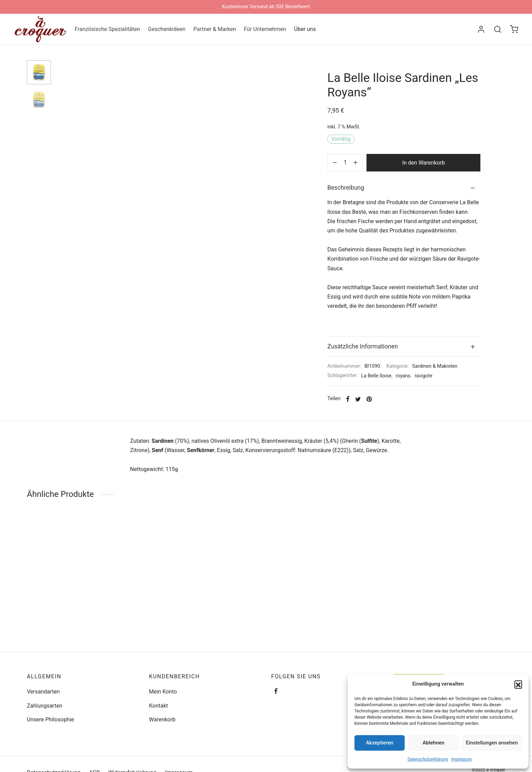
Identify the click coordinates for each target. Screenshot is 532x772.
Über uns (305, 29)
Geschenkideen (167, 29)
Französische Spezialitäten (107, 29)
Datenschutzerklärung (428, 759)
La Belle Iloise (376, 376)
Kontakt (158, 706)
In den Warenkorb (424, 163)
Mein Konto (163, 692)
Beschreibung (346, 188)
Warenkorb (162, 719)
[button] (518, 684)
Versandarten (43, 692)
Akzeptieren (380, 743)
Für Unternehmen (265, 29)
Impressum (461, 759)
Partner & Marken (215, 29)
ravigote (423, 376)
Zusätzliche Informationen (363, 346)
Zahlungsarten (45, 706)
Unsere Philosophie (50, 719)
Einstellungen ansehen (492, 743)
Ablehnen (433, 743)
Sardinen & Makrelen (434, 366)
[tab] (404, 188)
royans (403, 376)
